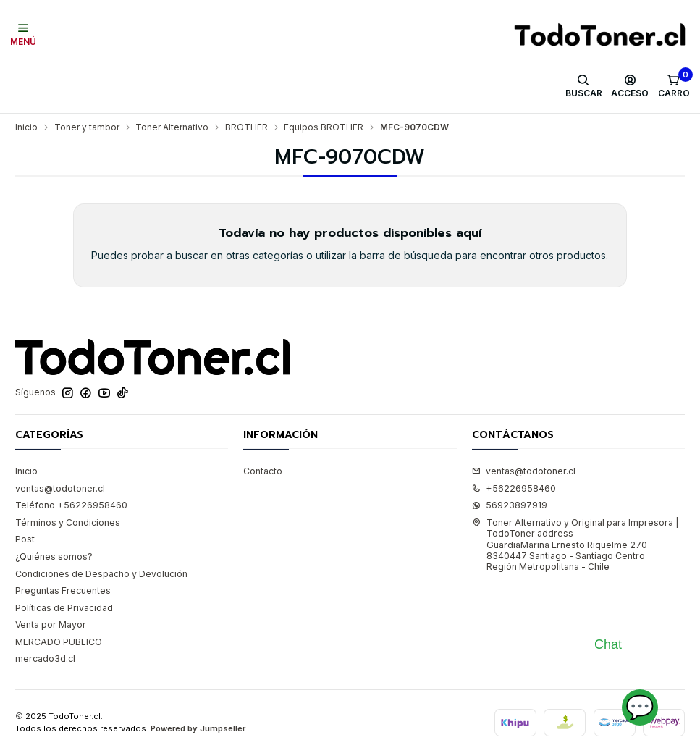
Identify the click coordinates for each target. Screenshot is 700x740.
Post (25, 539)
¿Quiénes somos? (54, 556)
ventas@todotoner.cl (60, 488)
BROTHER (246, 127)
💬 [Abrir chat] (640, 707)
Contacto (263, 471)
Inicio (26, 127)
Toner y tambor (87, 127)
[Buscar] (583, 86)
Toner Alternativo (172, 127)
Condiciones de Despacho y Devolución (101, 574)
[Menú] (24, 35)
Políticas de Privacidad (64, 608)
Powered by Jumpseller (198, 728)
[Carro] (674, 86)
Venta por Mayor (51, 625)
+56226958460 (514, 488)
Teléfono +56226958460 (71, 505)
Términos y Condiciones (68, 522)
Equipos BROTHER (324, 127)
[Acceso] (630, 86)
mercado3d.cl (45, 659)
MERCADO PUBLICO (59, 642)
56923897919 (510, 505)
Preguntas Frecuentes (63, 590)
